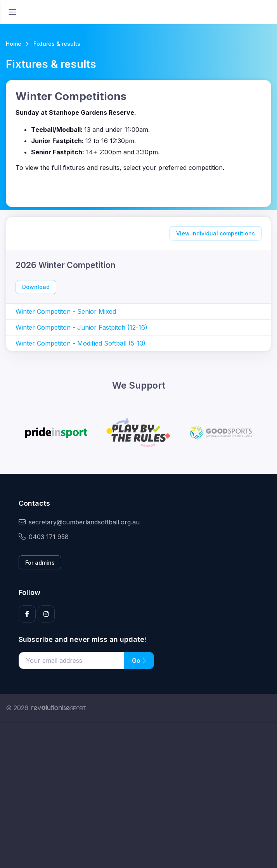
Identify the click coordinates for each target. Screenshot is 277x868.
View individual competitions (216, 233)
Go (139, 661)
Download (36, 287)
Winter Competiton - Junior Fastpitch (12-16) (81, 327)
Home (14, 44)
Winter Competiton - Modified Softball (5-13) (81, 343)
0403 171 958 (44, 537)
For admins (40, 563)
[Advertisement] (138, 795)
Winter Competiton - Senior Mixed (66, 311)
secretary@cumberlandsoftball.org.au (79, 522)
